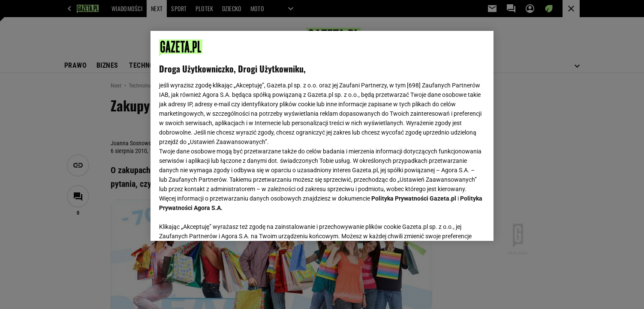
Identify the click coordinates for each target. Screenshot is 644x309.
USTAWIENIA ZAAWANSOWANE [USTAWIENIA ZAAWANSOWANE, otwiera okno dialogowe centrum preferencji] (215, 224)
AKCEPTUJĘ (456, 224)
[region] (322, 136)
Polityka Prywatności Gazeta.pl (414, 198)
